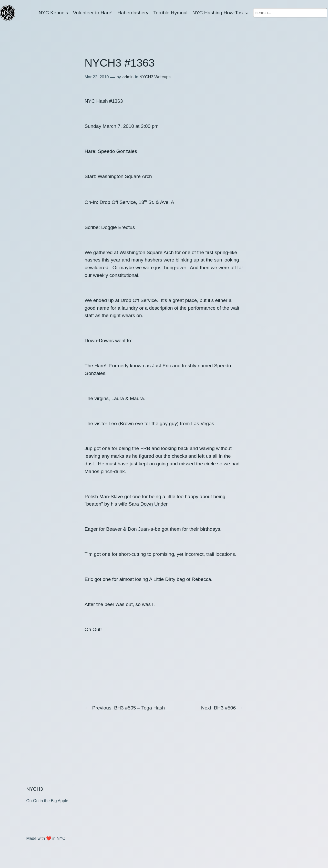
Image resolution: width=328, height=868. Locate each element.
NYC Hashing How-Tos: (218, 13)
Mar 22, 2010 (97, 77)
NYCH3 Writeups (155, 77)
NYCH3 (34, 789)
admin (128, 77)
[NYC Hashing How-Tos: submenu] (247, 13)
